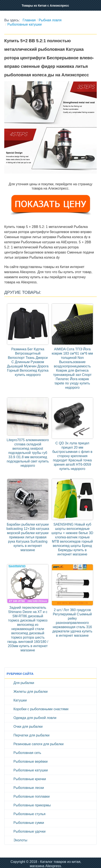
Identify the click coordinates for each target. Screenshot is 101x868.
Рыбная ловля (50, 20)
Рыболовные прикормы (32, 805)
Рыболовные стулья (29, 814)
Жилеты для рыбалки (31, 692)
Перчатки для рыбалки (31, 735)
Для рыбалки (24, 683)
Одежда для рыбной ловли (35, 718)
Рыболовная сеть (27, 753)
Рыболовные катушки (24, 24)
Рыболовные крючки (30, 779)
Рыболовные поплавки (31, 796)
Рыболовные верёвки (31, 761)
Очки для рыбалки (28, 727)
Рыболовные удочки (29, 831)
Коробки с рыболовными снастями (41, 709)
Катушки (20, 700)
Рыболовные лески (29, 788)
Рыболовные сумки (29, 823)
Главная (29, 20)
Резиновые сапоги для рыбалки (39, 744)
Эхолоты (20, 840)
